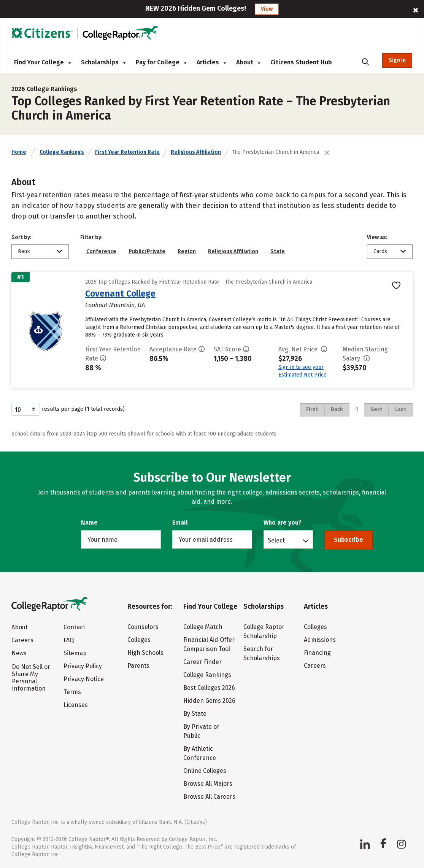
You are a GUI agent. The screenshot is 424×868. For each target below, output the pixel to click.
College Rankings (62, 152)
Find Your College (42, 62)
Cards (380, 251)
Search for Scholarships (262, 653)
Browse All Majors (208, 784)
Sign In (397, 60)
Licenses (76, 705)
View (267, 9)
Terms (72, 692)
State (278, 251)
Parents (138, 666)
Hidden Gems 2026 (209, 701)
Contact (74, 627)
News (19, 653)
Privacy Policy (83, 666)
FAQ (69, 640)
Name (89, 523)
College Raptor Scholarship (264, 631)
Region (187, 251)
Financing (317, 653)
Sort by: (21, 237)
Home (19, 152)
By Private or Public (201, 731)
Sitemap (75, 653)
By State (195, 714)
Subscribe (349, 540)
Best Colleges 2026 (209, 688)
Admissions (320, 640)
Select (276, 540)
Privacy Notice (84, 679)
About (248, 62)
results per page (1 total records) (68, 409)
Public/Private (147, 251)
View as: (377, 237)
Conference (101, 251)
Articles (211, 62)
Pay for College (161, 62)
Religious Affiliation (196, 152)
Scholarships (103, 62)
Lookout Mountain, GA (115, 305)
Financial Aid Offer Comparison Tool (209, 644)
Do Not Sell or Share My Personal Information (31, 678)
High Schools (145, 653)
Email (180, 523)
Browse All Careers (209, 797)
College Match (203, 627)
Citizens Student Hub (301, 62)
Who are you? (283, 523)
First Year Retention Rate (127, 152)
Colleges (139, 640)
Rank (24, 251)
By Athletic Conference (200, 753)
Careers (22, 640)
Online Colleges (205, 771)
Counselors (143, 627)
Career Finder (202, 662)
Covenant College (120, 294)
